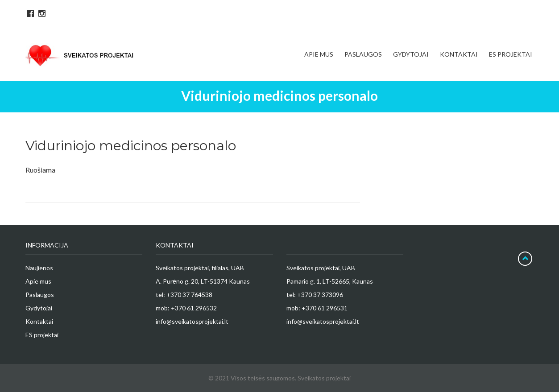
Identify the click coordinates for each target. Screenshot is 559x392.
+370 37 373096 (320, 295)
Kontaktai (39, 321)
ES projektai (42, 335)
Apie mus (38, 281)
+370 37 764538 (189, 295)
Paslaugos (40, 295)
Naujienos (39, 268)
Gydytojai (39, 308)
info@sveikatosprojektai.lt (192, 321)
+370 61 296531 (325, 308)
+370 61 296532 (194, 308)
